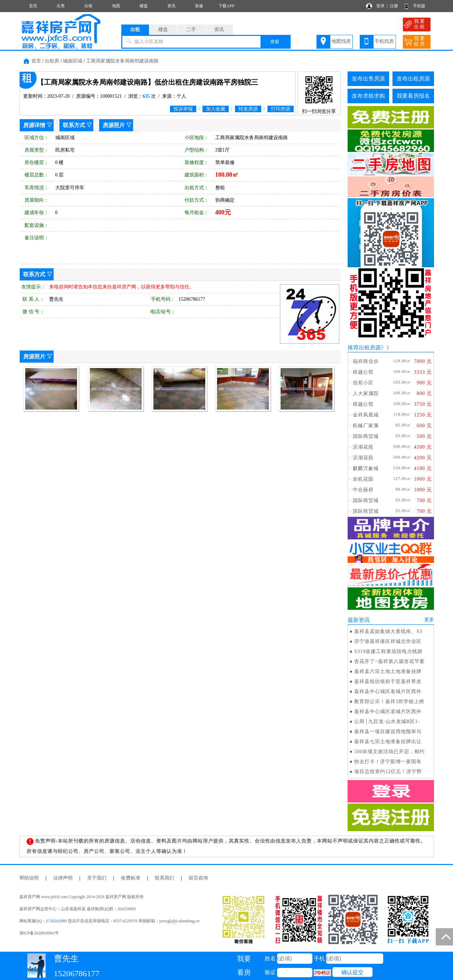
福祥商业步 (366, 361)
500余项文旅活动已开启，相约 (389, 752)
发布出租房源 (413, 79)
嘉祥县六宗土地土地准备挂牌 (388, 671)
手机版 (419, 6)
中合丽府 (363, 490)
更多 (429, 620)
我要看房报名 (413, 96)
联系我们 (164, 878)
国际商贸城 (366, 436)
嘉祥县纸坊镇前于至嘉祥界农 (388, 681)
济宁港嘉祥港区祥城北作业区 (388, 641)
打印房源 (281, 109)
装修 (199, 6)
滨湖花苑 (363, 447)
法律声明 (63, 878)
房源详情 (34, 125)
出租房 (52, 61)
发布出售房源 (368, 79)
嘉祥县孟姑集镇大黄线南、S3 (388, 631)
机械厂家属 (366, 426)
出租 (88, 6)
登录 (380, 6)
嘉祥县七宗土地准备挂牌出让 (388, 742)
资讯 (171, 6)
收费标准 (131, 878)
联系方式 (74, 125)
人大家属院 (366, 393)
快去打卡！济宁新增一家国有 (388, 762)
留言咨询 (198, 878)
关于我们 (97, 878)
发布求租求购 (368, 96)
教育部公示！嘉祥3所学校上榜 (389, 702)
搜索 (275, 42)
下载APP (226, 6)
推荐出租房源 (364, 348)
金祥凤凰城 (366, 415)
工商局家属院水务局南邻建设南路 (122, 61)
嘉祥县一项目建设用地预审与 (388, 732)
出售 (61, 6)
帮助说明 (29, 878)
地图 (116, 6)
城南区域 (73, 61)
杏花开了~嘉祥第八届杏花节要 (389, 661)
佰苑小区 (363, 383)
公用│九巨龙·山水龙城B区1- (387, 722)
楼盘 (144, 6)
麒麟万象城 (366, 468)
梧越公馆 (363, 372)
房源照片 (114, 125)
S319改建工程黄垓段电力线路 (388, 651)
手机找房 (384, 41)
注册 (394, 6)
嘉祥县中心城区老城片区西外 (388, 691)
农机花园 (363, 479)
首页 (33, 6)
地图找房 (341, 41)
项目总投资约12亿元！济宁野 (388, 772)
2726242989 (56, 921)
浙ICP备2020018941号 (39, 933)
